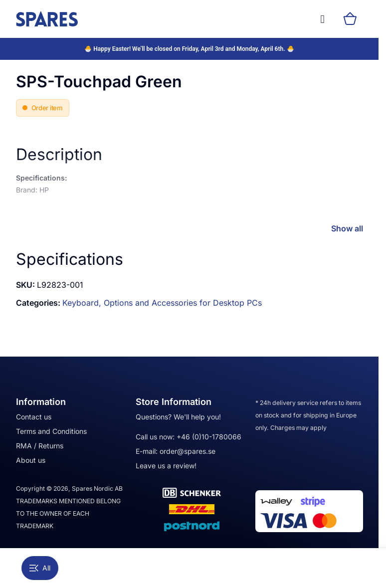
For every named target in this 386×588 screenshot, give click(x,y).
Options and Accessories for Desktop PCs (183, 303)
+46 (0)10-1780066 (209, 437)
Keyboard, (83, 303)
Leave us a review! (166, 466)
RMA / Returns (40, 446)
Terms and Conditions (51, 431)
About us (31, 460)
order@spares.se (188, 451)
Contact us (34, 417)
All (40, 568)
